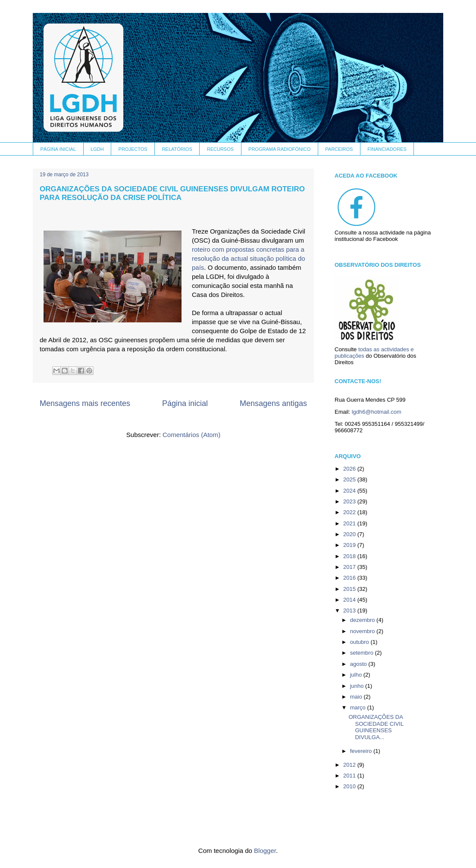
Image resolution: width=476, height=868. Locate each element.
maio (357, 697)
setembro (363, 653)
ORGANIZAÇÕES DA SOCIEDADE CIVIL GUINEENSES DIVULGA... (376, 727)
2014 (350, 600)
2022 (350, 512)
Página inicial (185, 403)
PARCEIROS (339, 149)
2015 (350, 589)
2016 (350, 578)
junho (358, 686)
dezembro (363, 620)
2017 (350, 567)
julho (357, 675)
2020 (350, 534)
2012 (350, 765)
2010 (350, 786)
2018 (350, 556)
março (359, 707)
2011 (350, 776)
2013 (350, 610)
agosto (359, 664)
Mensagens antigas (273, 403)
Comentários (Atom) (191, 435)
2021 (350, 523)
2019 (350, 545)
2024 (350, 491)
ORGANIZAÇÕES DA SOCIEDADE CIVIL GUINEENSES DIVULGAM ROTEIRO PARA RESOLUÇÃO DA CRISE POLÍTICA (172, 193)
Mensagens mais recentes (85, 403)
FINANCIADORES (387, 149)
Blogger (265, 851)
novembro (363, 631)
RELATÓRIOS (177, 149)
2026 (350, 469)
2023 (350, 501)
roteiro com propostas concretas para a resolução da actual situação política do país (249, 258)
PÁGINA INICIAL (58, 149)
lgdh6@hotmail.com (377, 412)
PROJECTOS (133, 149)
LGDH (97, 149)
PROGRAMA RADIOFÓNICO (279, 149)
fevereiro (362, 751)
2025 (350, 479)
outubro (360, 642)
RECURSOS (220, 149)
